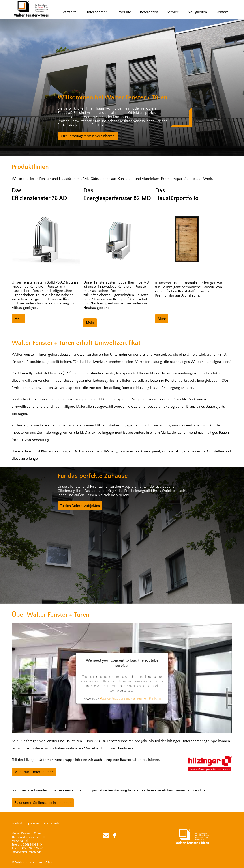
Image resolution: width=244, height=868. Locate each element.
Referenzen (149, 12)
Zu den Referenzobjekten (80, 506)
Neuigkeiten (197, 12)
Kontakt (222, 12)
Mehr (19, 318)
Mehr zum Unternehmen (34, 772)
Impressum (32, 823)
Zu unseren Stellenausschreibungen (43, 803)
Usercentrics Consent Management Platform (131, 698)
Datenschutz (51, 823)
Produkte (124, 12)
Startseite (69, 12)
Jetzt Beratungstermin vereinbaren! (88, 136)
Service (173, 12)
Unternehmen (97, 12)
